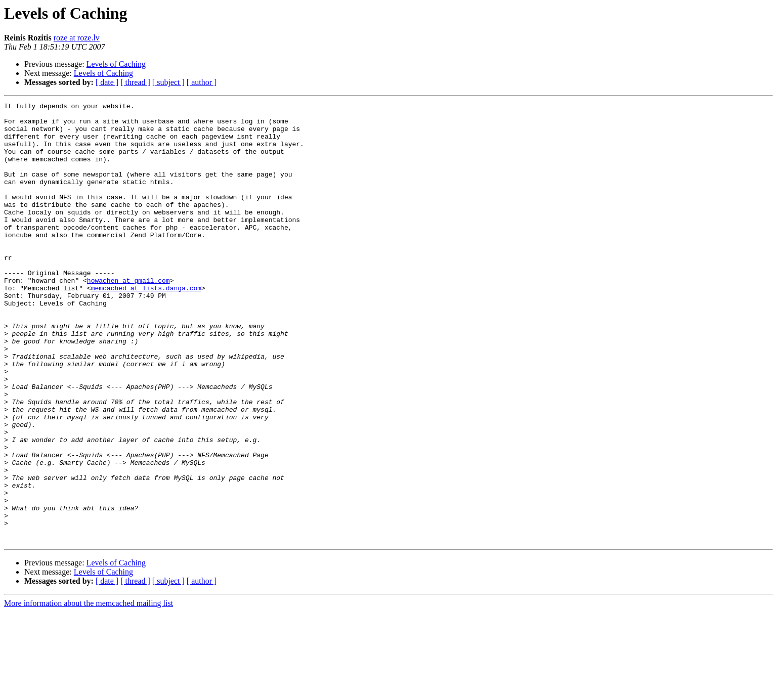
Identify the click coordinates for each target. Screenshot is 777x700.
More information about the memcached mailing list (89, 691)
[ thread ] (135, 82)
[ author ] (202, 82)
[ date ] (107, 82)
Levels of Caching (116, 64)
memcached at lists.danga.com (146, 326)
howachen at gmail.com (128, 317)
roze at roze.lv (77, 38)
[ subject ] (168, 82)
